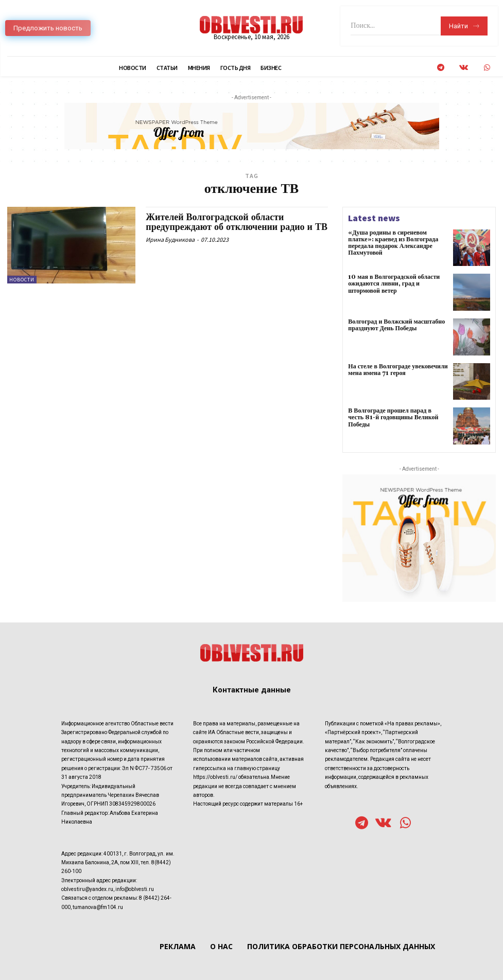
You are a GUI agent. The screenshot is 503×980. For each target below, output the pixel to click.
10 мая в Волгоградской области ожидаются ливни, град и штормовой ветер (394, 284)
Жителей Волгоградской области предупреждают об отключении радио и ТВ (237, 222)
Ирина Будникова (170, 239)
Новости (22, 280)
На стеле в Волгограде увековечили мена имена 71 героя (398, 370)
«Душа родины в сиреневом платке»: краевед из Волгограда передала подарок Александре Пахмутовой (393, 243)
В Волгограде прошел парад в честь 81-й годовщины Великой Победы (398, 414)
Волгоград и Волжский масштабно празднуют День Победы (396, 325)
